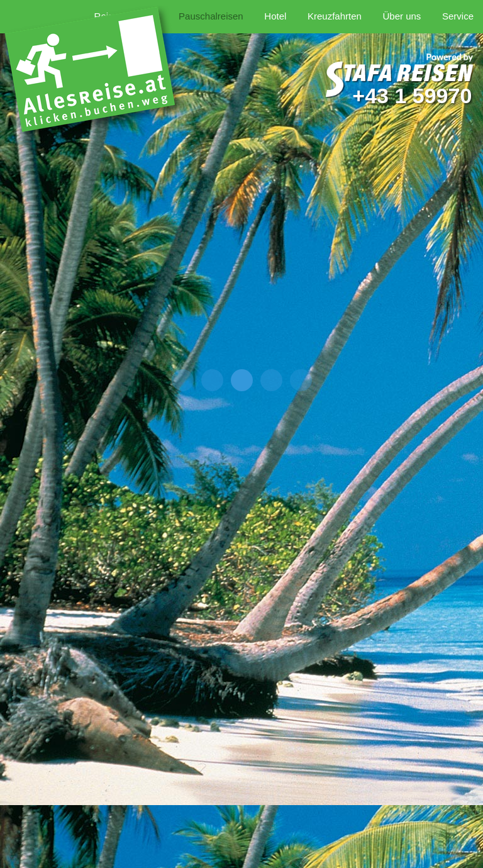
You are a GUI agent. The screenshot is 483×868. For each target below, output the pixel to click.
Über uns (402, 16)
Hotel (275, 16)
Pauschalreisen (211, 16)
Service (458, 16)
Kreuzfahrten (335, 16)
